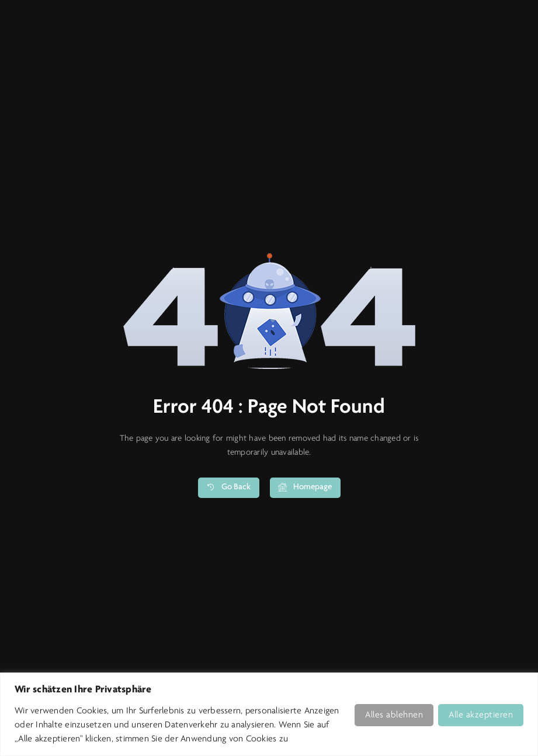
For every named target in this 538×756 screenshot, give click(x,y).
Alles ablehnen (394, 715)
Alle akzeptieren (481, 715)
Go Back (228, 488)
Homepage (305, 488)
